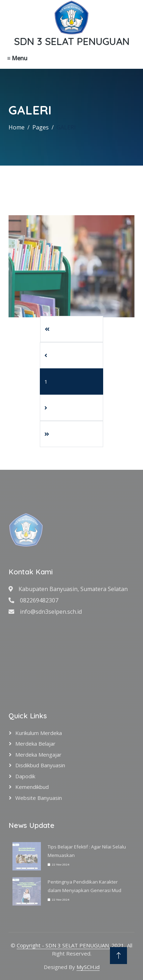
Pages (41, 127)
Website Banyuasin (39, 798)
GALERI (66, 127)
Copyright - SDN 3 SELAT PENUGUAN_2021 (70, 945)
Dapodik (25, 776)
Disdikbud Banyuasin (40, 765)
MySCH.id (88, 967)
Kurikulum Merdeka (39, 733)
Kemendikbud (32, 787)
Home (17, 127)
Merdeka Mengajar (38, 755)
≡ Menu (17, 58)
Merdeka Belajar (35, 744)
